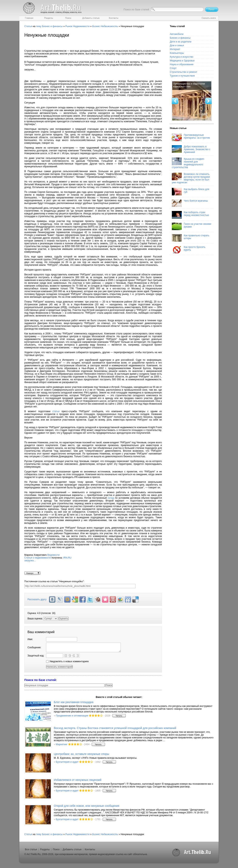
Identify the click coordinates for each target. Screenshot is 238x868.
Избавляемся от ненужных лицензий (78, 780)
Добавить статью (72, 849)
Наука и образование (182, 64)
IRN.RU (93, 564)
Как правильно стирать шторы (191, 238)
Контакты (90, 849)
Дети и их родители (181, 42)
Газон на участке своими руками (191, 226)
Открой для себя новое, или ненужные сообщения (87, 806)
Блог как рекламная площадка (74, 702)
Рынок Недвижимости (78, 26)
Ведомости (54, 555)
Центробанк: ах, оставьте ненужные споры (81, 754)
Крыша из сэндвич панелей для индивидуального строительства (188, 163)
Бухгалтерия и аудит (67, 762)
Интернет (175, 49)
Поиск (56, 849)
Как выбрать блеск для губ (190, 192)
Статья (28, 26)
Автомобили (177, 34)
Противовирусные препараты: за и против (191, 137)
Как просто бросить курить (189, 249)
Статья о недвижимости (38, 558)
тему (39, 26)
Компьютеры (177, 53)
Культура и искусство (182, 57)
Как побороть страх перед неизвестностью (190, 215)
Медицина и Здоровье (182, 61)
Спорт (173, 68)
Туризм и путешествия (182, 76)
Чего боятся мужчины (190, 203)
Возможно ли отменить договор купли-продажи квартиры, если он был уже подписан (191, 178)
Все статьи (31, 849)
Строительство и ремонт (183, 72)
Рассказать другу (37, 599)
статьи (56, 411)
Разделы (45, 849)
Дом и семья (177, 45)
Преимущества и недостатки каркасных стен (189, 85)
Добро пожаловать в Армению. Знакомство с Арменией (191, 149)
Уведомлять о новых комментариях (67, 661)
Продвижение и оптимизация (72, 716)
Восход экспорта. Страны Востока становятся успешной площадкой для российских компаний (115, 728)
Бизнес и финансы (52, 26)
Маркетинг (62, 744)
